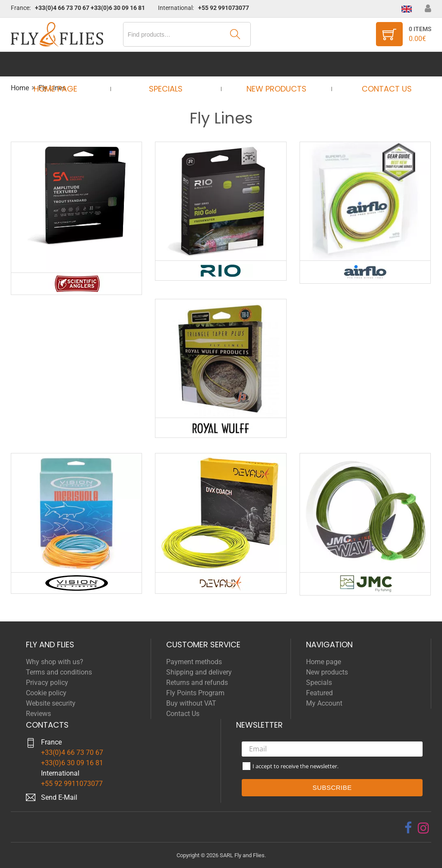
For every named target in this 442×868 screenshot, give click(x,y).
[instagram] (423, 828)
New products (273, 64)
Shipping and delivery (199, 672)
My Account (324, 703)
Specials (168, 64)
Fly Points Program (195, 693)
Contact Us (379, 64)
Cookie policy (46, 693)
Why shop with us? (55, 662)
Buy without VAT (191, 703)
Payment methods (194, 662)
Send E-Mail (59, 797)
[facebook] (408, 828)
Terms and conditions (59, 672)
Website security (51, 703)
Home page (63, 64)
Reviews (38, 714)
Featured (319, 693)
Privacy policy (47, 683)
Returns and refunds (197, 683)
